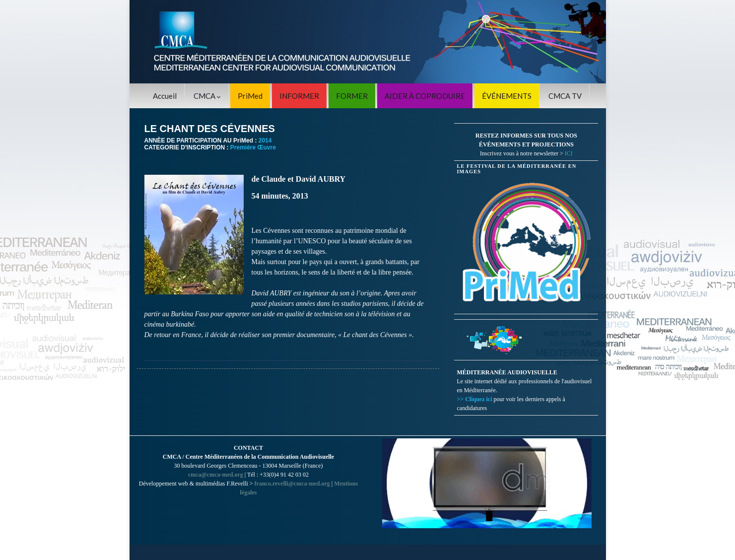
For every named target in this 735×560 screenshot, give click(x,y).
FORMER (352, 96)
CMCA (207, 96)
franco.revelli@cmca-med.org (292, 484)
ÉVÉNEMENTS (507, 96)
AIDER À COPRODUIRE (425, 96)
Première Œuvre (253, 147)
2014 (265, 140)
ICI (569, 153)
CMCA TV (565, 96)
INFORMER (299, 96)
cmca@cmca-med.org (216, 475)
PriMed (250, 96)
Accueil (165, 96)
